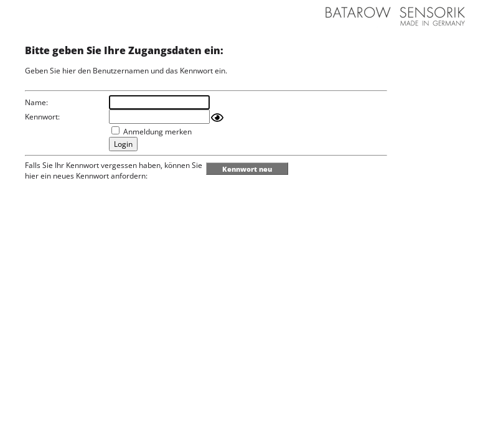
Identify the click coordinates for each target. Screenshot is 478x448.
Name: (36, 102)
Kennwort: (42, 117)
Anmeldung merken (157, 132)
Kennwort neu (247, 169)
